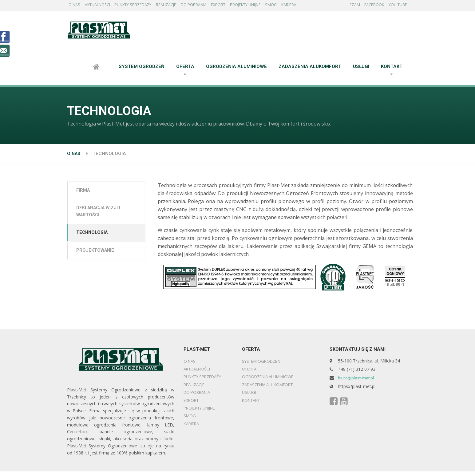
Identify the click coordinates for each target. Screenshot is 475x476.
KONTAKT (392, 68)
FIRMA (84, 192)
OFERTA (185, 68)
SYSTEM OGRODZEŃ (142, 68)
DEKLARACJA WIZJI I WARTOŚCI (101, 214)
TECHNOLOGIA (94, 236)
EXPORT (230, 6)
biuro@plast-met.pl (357, 379)
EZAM (352, 6)
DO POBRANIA (203, 6)
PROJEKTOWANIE (97, 254)
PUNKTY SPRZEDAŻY (139, 6)
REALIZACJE (174, 6)
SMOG (287, 6)
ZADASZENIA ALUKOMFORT (310, 68)
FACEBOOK (373, 6)
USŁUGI (361, 68)
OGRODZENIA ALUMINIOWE (236, 68)
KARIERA (307, 6)
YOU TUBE (399, 6)
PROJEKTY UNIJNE (259, 6)
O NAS (76, 6)
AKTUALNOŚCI (101, 6)
